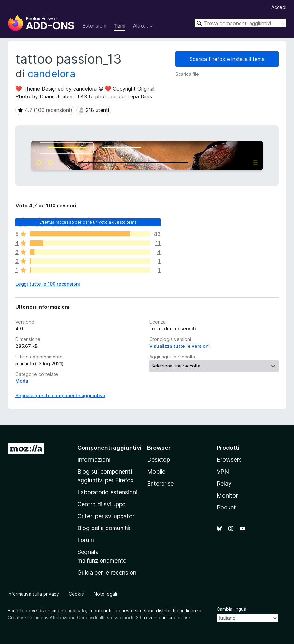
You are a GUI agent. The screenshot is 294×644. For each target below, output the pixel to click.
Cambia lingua (231, 609)
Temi (120, 26)
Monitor (227, 495)
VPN (223, 472)
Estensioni (94, 26)
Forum (86, 540)
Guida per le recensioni (108, 573)
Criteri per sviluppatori (107, 516)
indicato (78, 611)
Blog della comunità (104, 528)
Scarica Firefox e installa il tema (227, 59)
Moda (22, 381)
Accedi (279, 7)
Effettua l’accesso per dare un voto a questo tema (88, 222)
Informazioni (94, 460)
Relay (224, 483)
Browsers (229, 460)
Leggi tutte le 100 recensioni (48, 284)
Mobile (156, 472)
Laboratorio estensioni (107, 492)
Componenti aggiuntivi (109, 448)
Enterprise (160, 483)
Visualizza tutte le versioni (179, 346)
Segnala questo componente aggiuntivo (60, 395)
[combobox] (240, 23)
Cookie (76, 594)
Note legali (105, 594)
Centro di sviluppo (102, 504)
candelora (51, 74)
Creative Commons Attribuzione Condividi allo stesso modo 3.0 (75, 617)
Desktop (158, 460)
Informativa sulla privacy (33, 594)
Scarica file (187, 74)
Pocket (226, 507)
